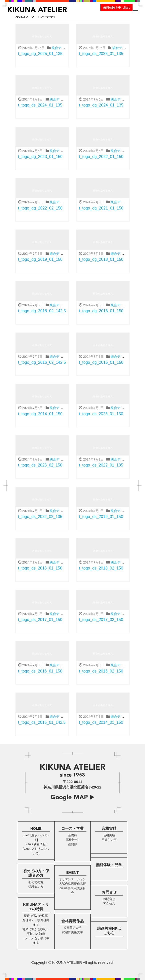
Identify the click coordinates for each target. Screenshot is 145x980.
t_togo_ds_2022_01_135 (101, 465)
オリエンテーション (72, 879)
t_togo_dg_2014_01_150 (40, 414)
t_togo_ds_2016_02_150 (101, 671)
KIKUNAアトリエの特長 (36, 907)
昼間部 (72, 844)
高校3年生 (73, 840)
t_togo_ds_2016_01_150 (40, 671)
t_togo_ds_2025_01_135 (101, 54)
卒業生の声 (109, 840)
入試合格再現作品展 (72, 884)
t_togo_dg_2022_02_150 (40, 208)
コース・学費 (72, 828)
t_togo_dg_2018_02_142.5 (42, 311)
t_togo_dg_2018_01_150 (101, 259)
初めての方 (36, 882)
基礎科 (72, 835)
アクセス (109, 903)
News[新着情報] (36, 844)
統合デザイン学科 (65, 48)
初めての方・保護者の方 (36, 873)
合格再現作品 (72, 921)
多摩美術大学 (72, 928)
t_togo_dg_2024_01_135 (101, 105)
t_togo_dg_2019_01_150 (40, 259)
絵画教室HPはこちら (109, 931)
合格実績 (109, 828)
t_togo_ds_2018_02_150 (101, 568)
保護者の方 (36, 887)
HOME (36, 828)
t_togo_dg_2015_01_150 (101, 362)
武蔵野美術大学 (72, 932)
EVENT (72, 872)
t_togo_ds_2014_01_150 (101, 722)
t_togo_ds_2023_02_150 (40, 465)
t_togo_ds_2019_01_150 (101, 517)
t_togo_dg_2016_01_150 (101, 311)
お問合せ (109, 892)
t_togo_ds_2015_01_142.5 (42, 722)
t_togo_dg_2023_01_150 (40, 157)
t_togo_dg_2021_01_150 (101, 208)
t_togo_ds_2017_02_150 (101, 620)
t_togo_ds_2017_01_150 (40, 620)
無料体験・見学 (109, 865)
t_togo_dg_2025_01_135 (40, 54)
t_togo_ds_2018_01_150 (40, 568)
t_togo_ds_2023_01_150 (101, 414)
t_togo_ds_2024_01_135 (40, 105)
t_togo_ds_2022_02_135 (40, 517)
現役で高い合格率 (36, 916)
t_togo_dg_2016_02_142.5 (42, 362)
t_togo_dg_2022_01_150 (101, 157)
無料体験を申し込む (117, 8)
